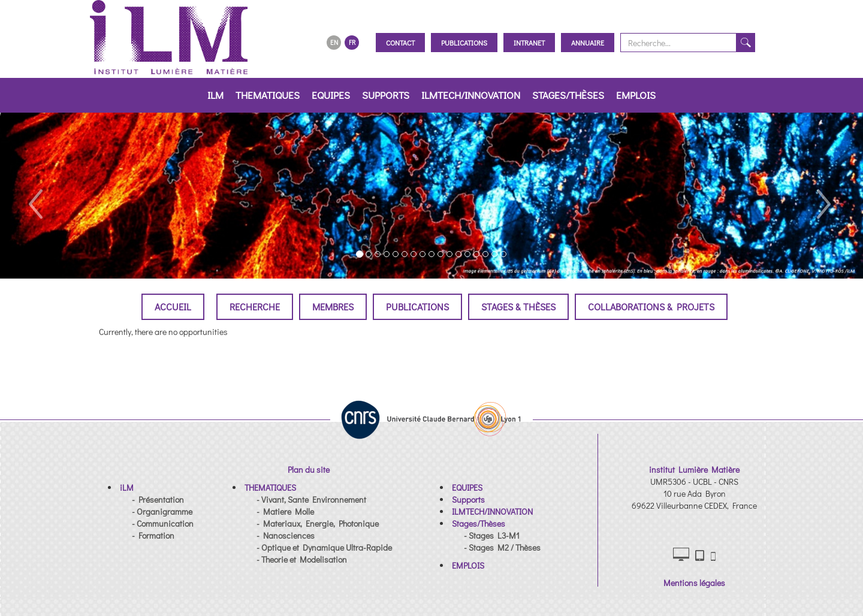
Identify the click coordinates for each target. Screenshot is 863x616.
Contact (400, 43)
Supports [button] (386, 95)
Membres (333, 307)
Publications (464, 43)
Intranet (529, 43)
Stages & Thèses (518, 307)
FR (352, 42)
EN (334, 42)
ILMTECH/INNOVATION (471, 95)
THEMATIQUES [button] (268, 95)
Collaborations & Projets (651, 307)
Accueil (173, 307)
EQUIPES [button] (331, 95)
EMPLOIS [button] (636, 95)
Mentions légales (694, 583)
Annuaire (588, 43)
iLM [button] (215, 95)
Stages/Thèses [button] (568, 95)
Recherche (255, 307)
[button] (34, 196)
